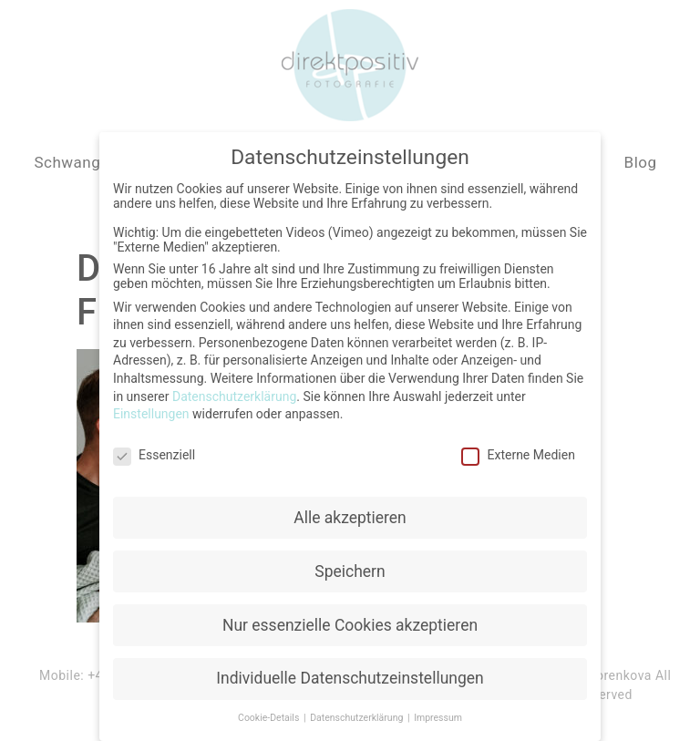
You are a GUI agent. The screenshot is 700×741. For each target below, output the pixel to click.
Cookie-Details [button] (270, 715)
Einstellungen (151, 410)
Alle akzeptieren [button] (350, 514)
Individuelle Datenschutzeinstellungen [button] (350, 675)
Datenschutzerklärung (234, 393)
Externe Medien (518, 451)
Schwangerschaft (97, 162)
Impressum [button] (438, 715)
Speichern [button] (350, 568)
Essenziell (154, 451)
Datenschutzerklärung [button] (358, 715)
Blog (641, 162)
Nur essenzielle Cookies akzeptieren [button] (350, 622)
